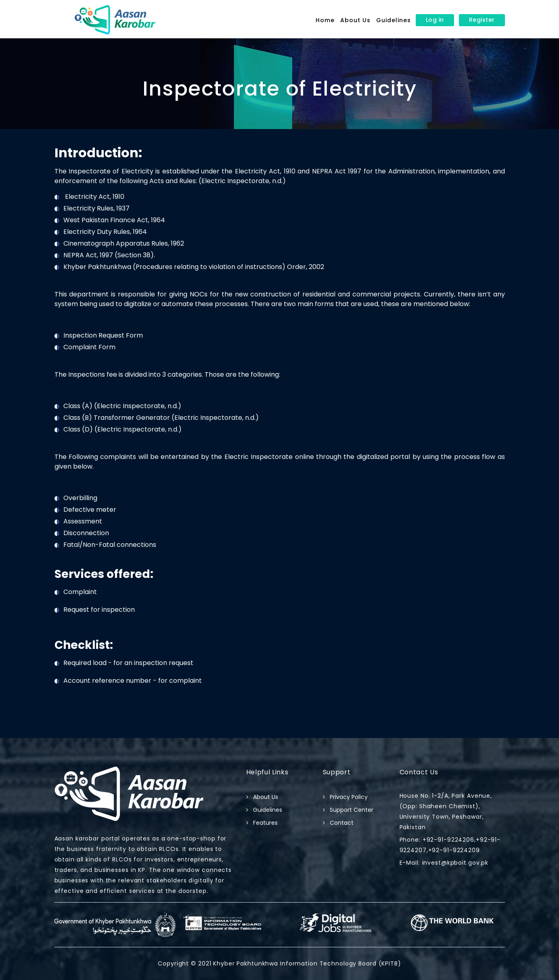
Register (482, 20)
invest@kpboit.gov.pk (454, 863)
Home (325, 20)
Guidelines (394, 20)
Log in (435, 20)
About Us (355, 20)
